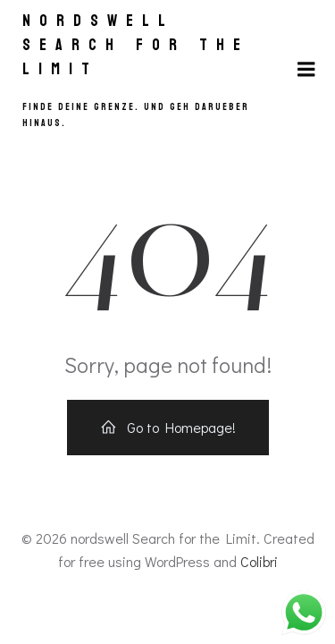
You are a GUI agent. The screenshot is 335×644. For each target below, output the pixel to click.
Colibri (259, 561)
